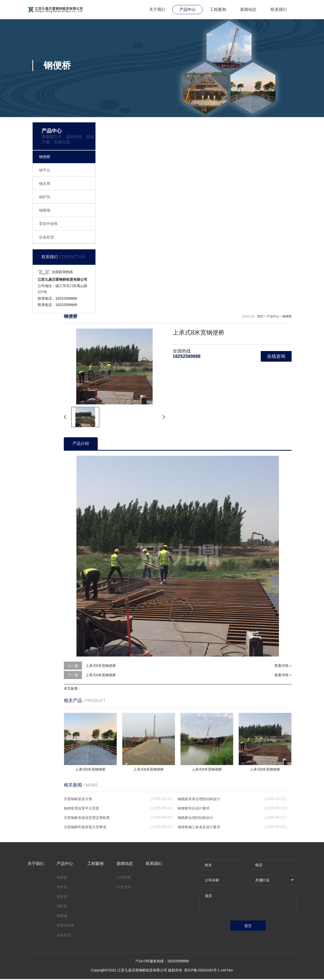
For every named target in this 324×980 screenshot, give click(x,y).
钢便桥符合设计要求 (194, 808)
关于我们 (157, 9)
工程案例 (218, 9)
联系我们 (279, 9)
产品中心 (188, 9)
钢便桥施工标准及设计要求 (199, 827)
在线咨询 (276, 356)
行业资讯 (124, 887)
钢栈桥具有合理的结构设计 (199, 799)
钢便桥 (45, 157)
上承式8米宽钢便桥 (101, 666)
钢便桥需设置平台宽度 (82, 808)
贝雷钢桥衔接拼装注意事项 (85, 827)
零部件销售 (48, 224)
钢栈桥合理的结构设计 (195, 818)
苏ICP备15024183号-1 (202, 971)
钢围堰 (45, 210)
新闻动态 (248, 9)
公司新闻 (124, 877)
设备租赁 (47, 237)
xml (224, 971)
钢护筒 (45, 197)
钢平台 (45, 170)
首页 (260, 316)
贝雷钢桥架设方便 (78, 799)
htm (230, 971)
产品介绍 (81, 443)
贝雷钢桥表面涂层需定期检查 (87, 818)
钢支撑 (45, 183)
